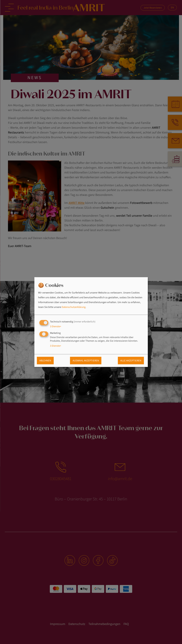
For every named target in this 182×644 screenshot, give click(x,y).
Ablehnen (45, 361)
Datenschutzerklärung (74, 307)
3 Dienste (56, 326)
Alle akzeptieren (131, 361)
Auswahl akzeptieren (86, 361)
